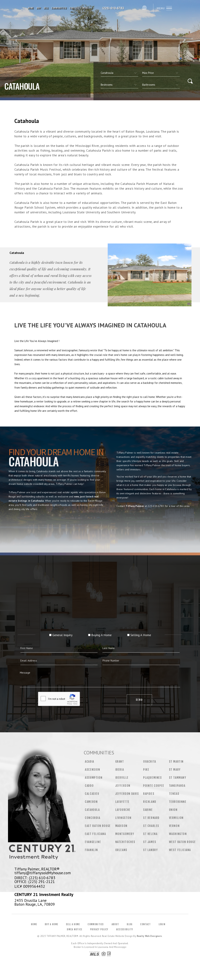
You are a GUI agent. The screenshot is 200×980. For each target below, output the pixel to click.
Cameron (91, 802)
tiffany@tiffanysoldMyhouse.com (43, 873)
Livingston (123, 818)
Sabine (148, 810)
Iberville (122, 778)
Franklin (91, 850)
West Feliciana (180, 850)
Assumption (94, 778)
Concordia (93, 818)
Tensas (174, 794)
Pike (146, 770)
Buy (39, 8)
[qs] (161, 73)
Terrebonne (178, 802)
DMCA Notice (74, 929)
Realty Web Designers (149, 936)
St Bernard (151, 818)
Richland (150, 802)
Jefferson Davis (127, 794)
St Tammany (178, 778)
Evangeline (93, 842)
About (115, 924)
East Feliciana (95, 834)
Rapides (149, 794)
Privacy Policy (99, 929)
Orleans (121, 850)
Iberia (120, 770)
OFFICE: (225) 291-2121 (35, 882)
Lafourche (123, 810)
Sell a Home (73, 924)
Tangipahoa (177, 786)
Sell (46, 8)
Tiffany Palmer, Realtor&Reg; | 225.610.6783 (115, 8)
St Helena (150, 834)
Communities (59, 8)
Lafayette (122, 802)
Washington (178, 834)
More (86, 8)
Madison (121, 826)
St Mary (175, 770)
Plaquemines (153, 778)
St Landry (150, 850)
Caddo (89, 786)
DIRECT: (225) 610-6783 (35, 878)
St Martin (176, 762)
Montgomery (125, 834)
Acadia (90, 762)
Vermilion (176, 818)
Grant (120, 762)
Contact (75, 8)
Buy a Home (51, 924)
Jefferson (123, 786)
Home (31, 8)
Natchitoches (125, 842)
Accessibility (125, 929)
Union (173, 810)
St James (150, 842)
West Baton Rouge (182, 842)
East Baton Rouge (98, 826)
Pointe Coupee (154, 786)
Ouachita (150, 762)
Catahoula (92, 810)
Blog (130, 924)
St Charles (151, 826)
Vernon (174, 826)
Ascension (92, 770)
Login (162, 924)
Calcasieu (92, 794)
